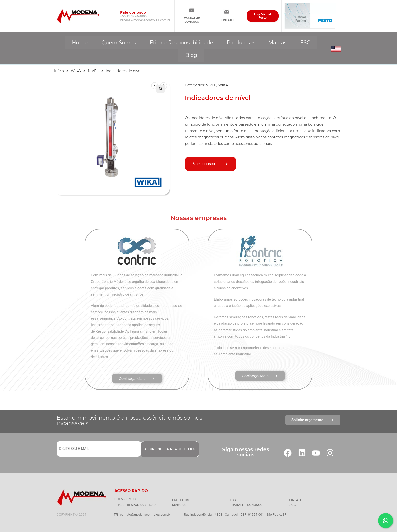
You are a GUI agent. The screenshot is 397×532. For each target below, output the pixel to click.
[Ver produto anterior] (155, 86)
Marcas (277, 43)
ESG (305, 43)
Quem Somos (119, 43)
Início (59, 71)
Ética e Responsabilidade (181, 43)
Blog (191, 55)
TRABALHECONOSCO (192, 20)
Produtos (241, 43)
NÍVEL (93, 71)
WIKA (76, 71)
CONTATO (227, 20)
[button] (241, 43)
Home (80, 43)
